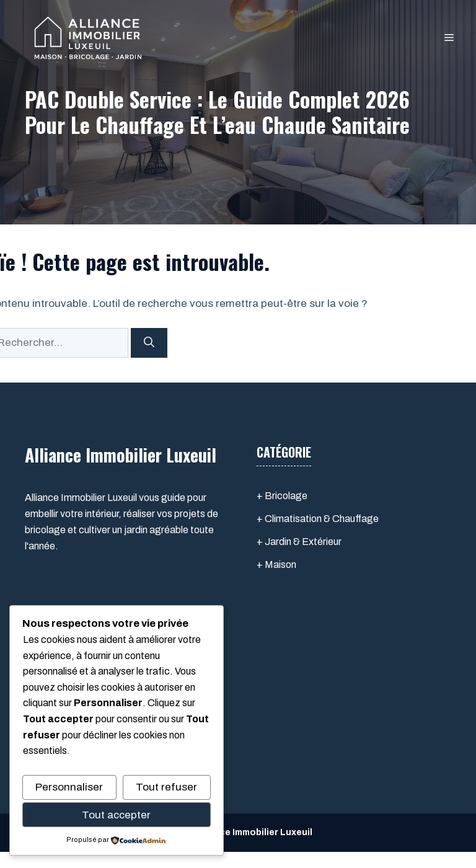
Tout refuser (166, 787)
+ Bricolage (282, 496)
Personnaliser (69, 787)
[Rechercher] (149, 343)
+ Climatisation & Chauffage (318, 519)
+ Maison (276, 565)
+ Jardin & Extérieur (299, 542)
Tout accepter (116, 815)
